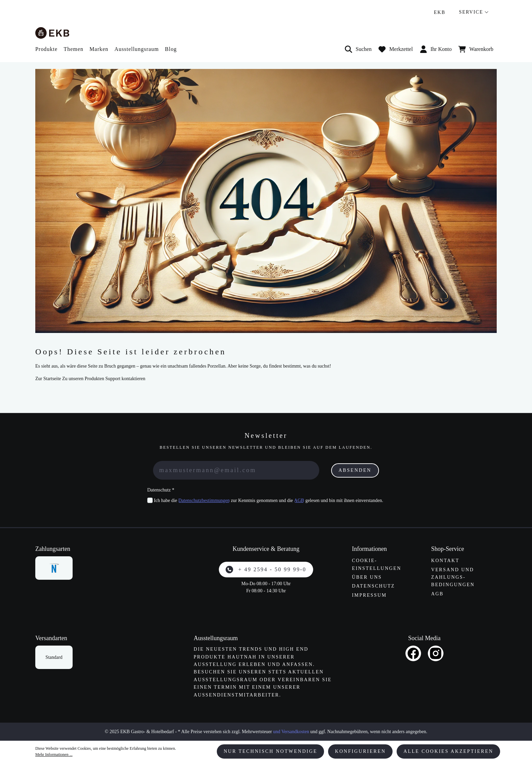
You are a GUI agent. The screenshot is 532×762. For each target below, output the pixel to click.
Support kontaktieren (125, 379)
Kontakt (445, 561)
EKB (440, 12)
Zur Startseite (48, 379)
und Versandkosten (291, 732)
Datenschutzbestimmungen (204, 500)
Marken (99, 49)
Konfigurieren (360, 751)
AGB (299, 500)
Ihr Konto (436, 49)
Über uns (367, 577)
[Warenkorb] (476, 49)
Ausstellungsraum (137, 49)
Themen (73, 49)
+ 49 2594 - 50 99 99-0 (266, 570)
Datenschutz (373, 586)
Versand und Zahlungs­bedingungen (453, 577)
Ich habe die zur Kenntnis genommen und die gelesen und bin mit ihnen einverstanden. (269, 500)
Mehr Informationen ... (54, 755)
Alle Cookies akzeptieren (448, 751)
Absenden (355, 470)
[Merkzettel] (395, 49)
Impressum (369, 595)
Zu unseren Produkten (83, 379)
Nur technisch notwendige (270, 751)
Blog (171, 49)
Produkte (46, 49)
